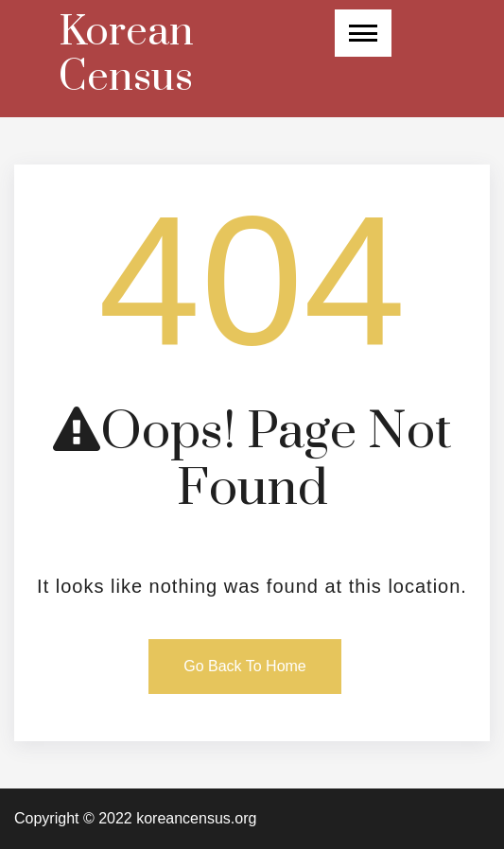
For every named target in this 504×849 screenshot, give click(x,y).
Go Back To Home (245, 666)
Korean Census (126, 55)
